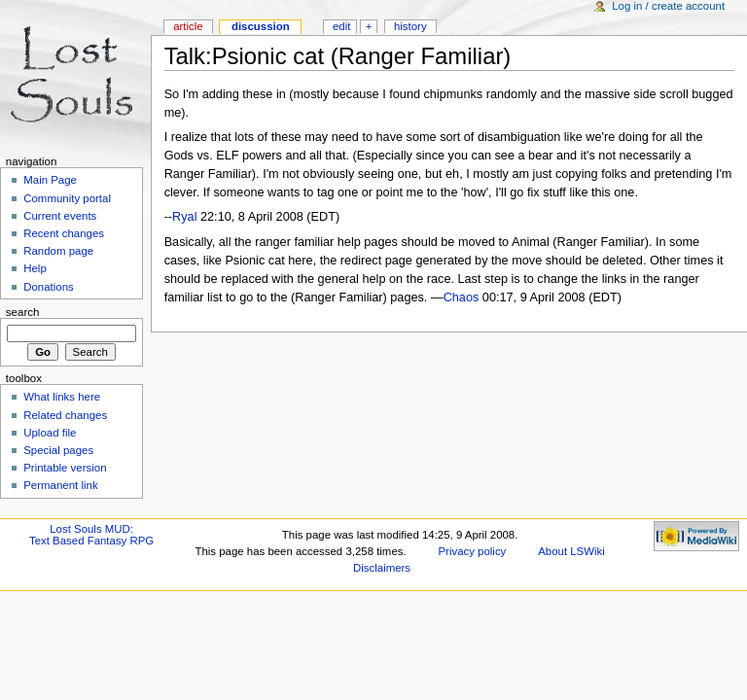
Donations (49, 287)
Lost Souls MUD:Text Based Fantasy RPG (91, 535)
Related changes (65, 415)
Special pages (58, 450)
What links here (62, 397)
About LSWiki (571, 551)
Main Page (50, 180)
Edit (341, 26)
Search (23, 312)
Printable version (65, 468)
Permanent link (60, 485)
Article (188, 26)
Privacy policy (473, 551)
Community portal (67, 198)
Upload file (50, 433)
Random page (58, 251)
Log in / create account (668, 6)
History (410, 26)
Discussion (261, 26)
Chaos (462, 297)
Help (35, 268)
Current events (60, 216)
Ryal (184, 217)
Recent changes (64, 233)
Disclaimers (382, 568)
